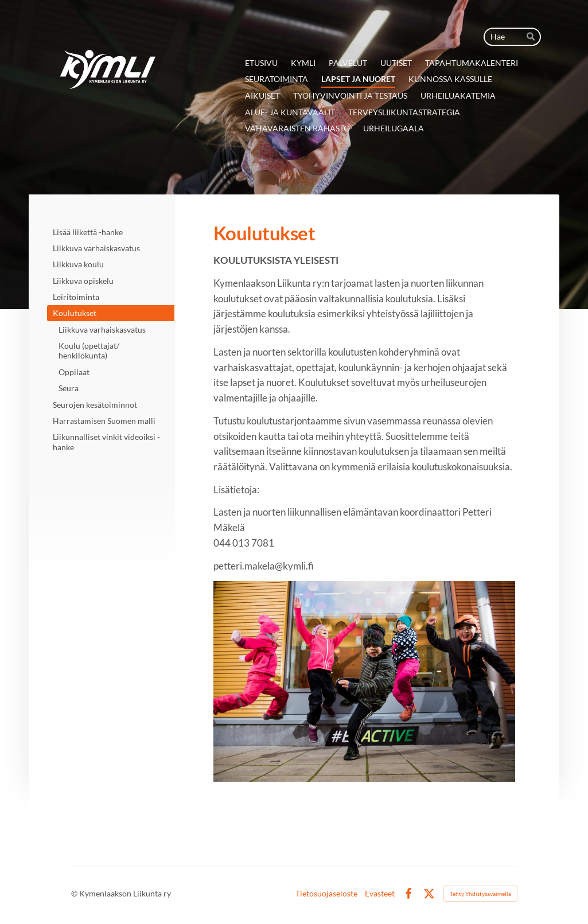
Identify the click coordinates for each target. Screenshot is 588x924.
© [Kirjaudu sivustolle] (75, 893)
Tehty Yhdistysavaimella (480, 894)
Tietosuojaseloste (326, 894)
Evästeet (380, 894)
